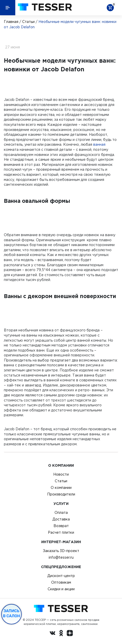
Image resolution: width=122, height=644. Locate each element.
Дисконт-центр (61, 576)
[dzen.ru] (70, 634)
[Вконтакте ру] (52, 634)
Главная (11, 22)
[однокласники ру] (61, 634)
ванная (99, 144)
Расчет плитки (61, 532)
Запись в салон (12, 613)
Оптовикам (61, 582)
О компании (61, 488)
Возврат (61, 526)
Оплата (61, 513)
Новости (61, 474)
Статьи (28, 22)
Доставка (61, 519)
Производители (61, 494)
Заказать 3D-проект (61, 551)
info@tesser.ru (61, 557)
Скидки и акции (61, 589)
